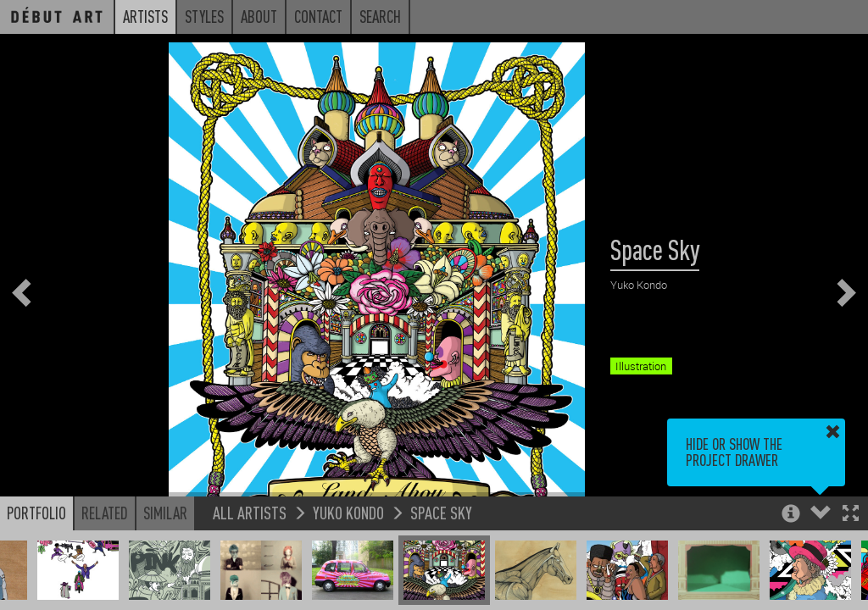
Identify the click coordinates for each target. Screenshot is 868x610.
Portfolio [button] (36, 513)
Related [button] (105, 513)
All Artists (250, 512)
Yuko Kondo (348, 512)
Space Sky (441, 512)
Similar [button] (165, 513)
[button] (851, 515)
